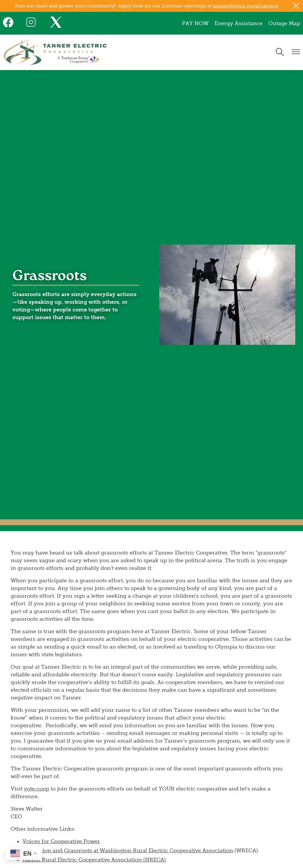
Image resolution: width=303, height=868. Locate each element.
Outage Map (284, 23)
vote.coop (37, 789)
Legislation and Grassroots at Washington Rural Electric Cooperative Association (128, 851)
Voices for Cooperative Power (61, 841)
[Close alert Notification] (296, 6)
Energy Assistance (238, 23)
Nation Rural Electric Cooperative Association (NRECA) (94, 860)
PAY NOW (195, 23)
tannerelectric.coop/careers (245, 6)
